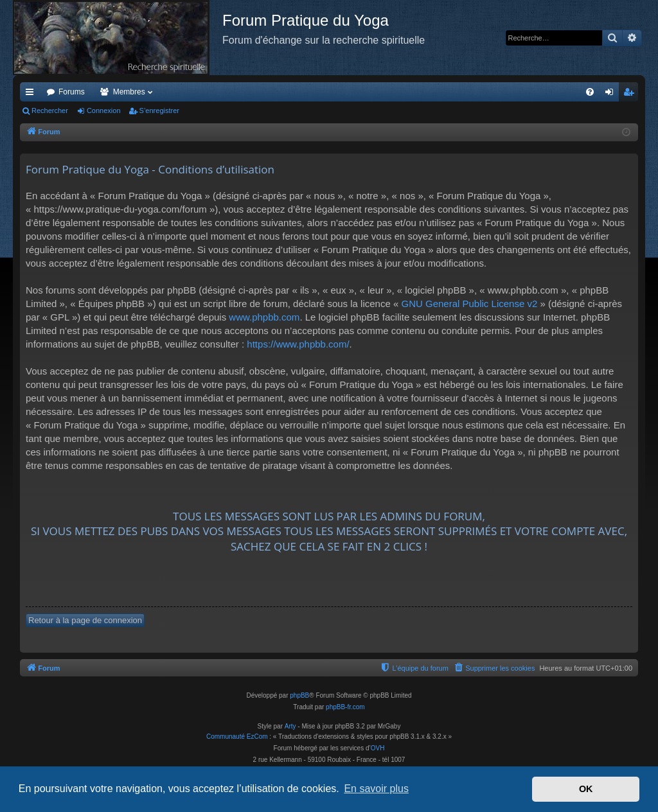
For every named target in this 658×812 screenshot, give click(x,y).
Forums (72, 92)
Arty (290, 726)
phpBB (299, 695)
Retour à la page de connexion (85, 620)
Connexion (104, 110)
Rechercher (50, 110)
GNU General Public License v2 (469, 304)
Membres (129, 92)
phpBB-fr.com (345, 707)
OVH (378, 748)
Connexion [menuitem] (612, 94)
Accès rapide (32, 94)
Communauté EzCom (237, 737)
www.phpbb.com (264, 317)
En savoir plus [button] (376, 789)
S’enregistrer (159, 110)
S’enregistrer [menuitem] (631, 94)
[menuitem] (590, 92)
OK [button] (586, 789)
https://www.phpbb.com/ (298, 344)
